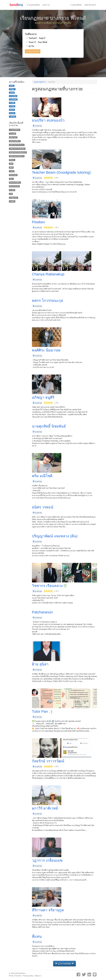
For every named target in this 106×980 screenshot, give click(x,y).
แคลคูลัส (12, 201)
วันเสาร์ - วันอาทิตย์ (37, 42)
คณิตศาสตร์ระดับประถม (17, 145)
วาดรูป (12, 171)
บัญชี (11, 164)
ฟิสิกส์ (11, 167)
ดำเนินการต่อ (33, 51)
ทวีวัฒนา (12, 89)
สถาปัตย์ (12, 190)
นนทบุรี (12, 93)
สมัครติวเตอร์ (90, 5)
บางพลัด (12, 103)
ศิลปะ (11, 179)
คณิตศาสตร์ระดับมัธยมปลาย (18, 152)
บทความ (46, 5)
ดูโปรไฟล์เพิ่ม (65, 964)
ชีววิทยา (12, 160)
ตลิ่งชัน (12, 86)
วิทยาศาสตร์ (13, 175)
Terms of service (15, 976)
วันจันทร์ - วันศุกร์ (36, 38)
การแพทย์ (12, 134)
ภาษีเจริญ (12, 117)
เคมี (11, 194)
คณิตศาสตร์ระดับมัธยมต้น (17, 149)
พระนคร (12, 113)
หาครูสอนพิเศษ (33, 5)
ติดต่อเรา (38, 976)
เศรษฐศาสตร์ (13, 198)
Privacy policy (28, 976)
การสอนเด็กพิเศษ (15, 130)
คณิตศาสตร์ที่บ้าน (15, 141)
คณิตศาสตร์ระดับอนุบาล (17, 156)
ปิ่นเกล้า (12, 110)
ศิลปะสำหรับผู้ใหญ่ (15, 183)
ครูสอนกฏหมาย (40, 82)
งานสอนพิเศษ (76, 5)
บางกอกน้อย (13, 96)
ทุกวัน (30, 46)
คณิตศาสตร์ (13, 137)
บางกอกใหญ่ (13, 99)
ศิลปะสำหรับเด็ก (14, 186)
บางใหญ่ (12, 106)
